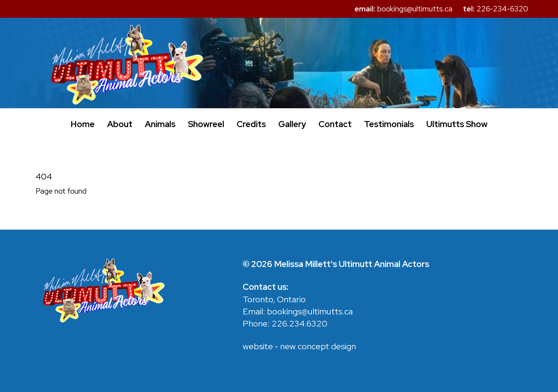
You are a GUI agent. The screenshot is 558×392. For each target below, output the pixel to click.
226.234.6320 (299, 323)
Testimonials (389, 124)
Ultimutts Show (457, 124)
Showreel (206, 124)
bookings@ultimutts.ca (310, 311)
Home (83, 124)
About (120, 124)
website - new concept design (299, 346)
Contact (335, 124)
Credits (251, 124)
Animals (160, 124)
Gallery (292, 124)
